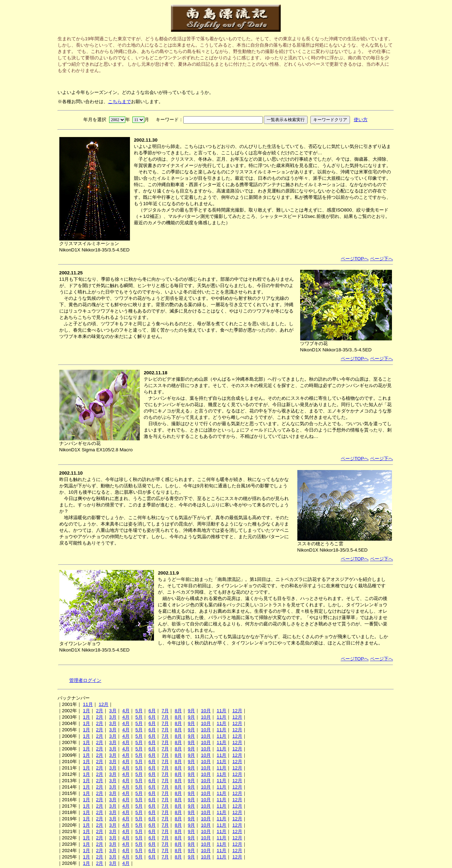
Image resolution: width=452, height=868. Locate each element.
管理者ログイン (85, 680)
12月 (103, 704)
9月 (191, 711)
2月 (100, 711)
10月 (206, 711)
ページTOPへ (355, 259)
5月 (139, 711)
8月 (178, 711)
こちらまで (120, 102)
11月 (88, 704)
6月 (152, 711)
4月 (126, 711)
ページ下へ (382, 259)
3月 (113, 711)
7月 (165, 711)
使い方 (361, 120)
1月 (87, 711)
